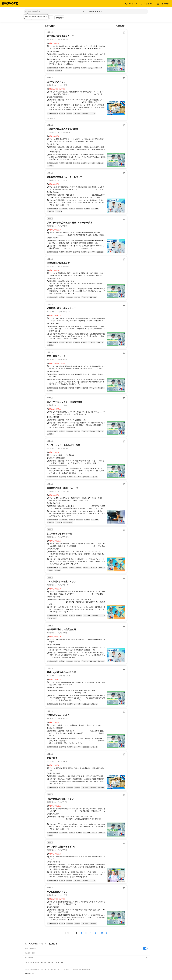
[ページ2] (81, 933)
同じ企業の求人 (52, 118)
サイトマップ (45, 969)
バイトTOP (28, 962)
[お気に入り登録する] (124, 32)
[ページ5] (95, 933)
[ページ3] (86, 933)
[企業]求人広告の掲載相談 (82, 969)
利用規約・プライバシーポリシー (61, 969)
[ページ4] (91, 933)
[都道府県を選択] (55, 11)
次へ (103, 933)
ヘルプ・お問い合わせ (32, 969)
